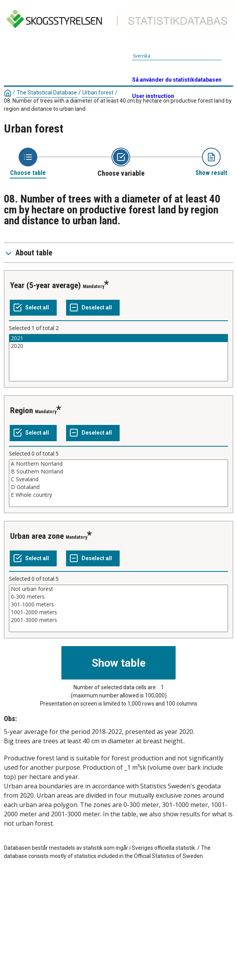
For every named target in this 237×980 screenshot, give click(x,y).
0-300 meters (118, 597)
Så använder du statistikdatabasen (177, 80)
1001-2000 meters (118, 612)
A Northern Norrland (118, 464)
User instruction (153, 96)
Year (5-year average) (45, 285)
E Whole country (118, 495)
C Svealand (118, 479)
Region (22, 411)
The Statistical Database (47, 93)
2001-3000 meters (118, 620)
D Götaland (118, 487)
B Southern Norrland (118, 472)
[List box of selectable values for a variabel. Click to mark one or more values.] (118, 358)
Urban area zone (37, 536)
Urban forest (98, 93)
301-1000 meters (118, 604)
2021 (118, 338)
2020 (118, 346)
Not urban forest (118, 589)
